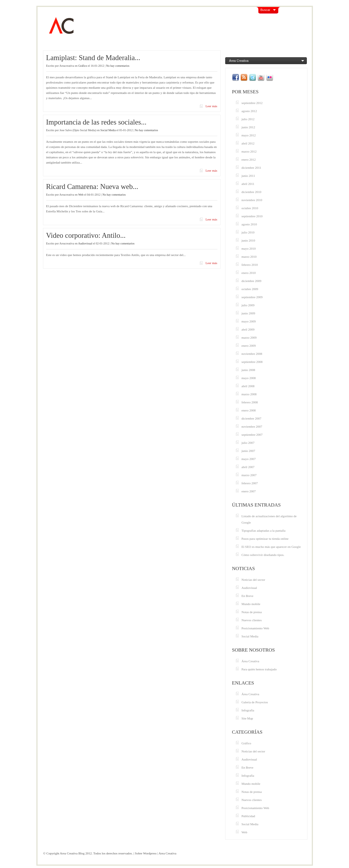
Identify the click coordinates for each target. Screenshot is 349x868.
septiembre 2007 (252, 435)
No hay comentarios (118, 66)
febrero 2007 (250, 483)
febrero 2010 (250, 265)
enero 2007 (249, 491)
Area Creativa (167, 853)
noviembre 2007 (252, 426)
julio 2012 (248, 119)
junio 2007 (248, 451)
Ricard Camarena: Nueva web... (92, 187)
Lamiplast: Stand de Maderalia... (93, 58)
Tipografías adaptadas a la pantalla (264, 531)
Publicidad (248, 816)
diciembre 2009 (252, 281)
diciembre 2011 (251, 168)
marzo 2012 (249, 151)
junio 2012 (248, 127)
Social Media (108, 130)
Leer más (211, 106)
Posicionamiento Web (255, 628)
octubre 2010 (250, 208)
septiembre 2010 (252, 216)
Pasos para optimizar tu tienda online (265, 539)
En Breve (248, 596)
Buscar (265, 10)
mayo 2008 (249, 378)
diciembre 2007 (252, 418)
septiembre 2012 (252, 103)
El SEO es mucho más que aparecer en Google (271, 547)
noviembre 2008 (252, 354)
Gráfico (83, 66)
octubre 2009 (250, 289)
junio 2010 (248, 240)
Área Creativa (239, 61)
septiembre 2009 (252, 297)
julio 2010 (248, 232)
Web (81, 195)
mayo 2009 (249, 321)
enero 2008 (249, 410)
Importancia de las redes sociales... (96, 122)
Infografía (248, 710)
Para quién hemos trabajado (259, 669)
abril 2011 (248, 184)
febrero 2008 (250, 402)
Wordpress (150, 853)
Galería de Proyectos (255, 702)
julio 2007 (248, 443)
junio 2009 (248, 313)
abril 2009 (248, 329)
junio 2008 (248, 370)
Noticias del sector (253, 580)
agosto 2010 (249, 224)
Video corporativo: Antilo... (86, 235)
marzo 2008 (249, 394)
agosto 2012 (249, 111)
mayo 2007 (249, 459)
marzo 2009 (249, 337)
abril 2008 (248, 386)
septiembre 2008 (252, 362)
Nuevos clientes (252, 620)
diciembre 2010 (252, 192)
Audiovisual (85, 243)
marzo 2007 (249, 475)
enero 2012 (249, 159)
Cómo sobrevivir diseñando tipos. (263, 555)
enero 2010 (249, 273)
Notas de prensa (252, 612)
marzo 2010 (249, 257)
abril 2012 (248, 143)
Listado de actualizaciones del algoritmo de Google (269, 519)
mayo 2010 (249, 248)
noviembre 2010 (252, 200)
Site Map (247, 718)
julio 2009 (248, 305)
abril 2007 (248, 467)
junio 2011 (248, 176)
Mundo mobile (251, 604)
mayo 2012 (249, 135)
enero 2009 (249, 346)
